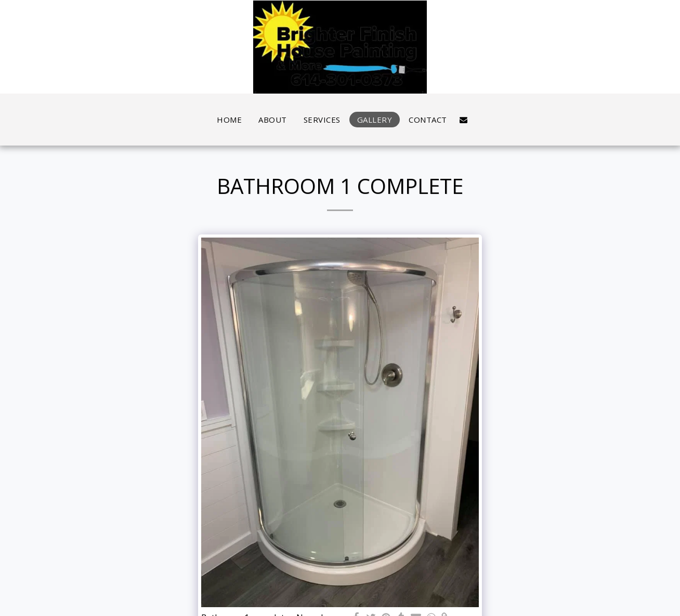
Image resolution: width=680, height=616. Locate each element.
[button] (463, 120)
